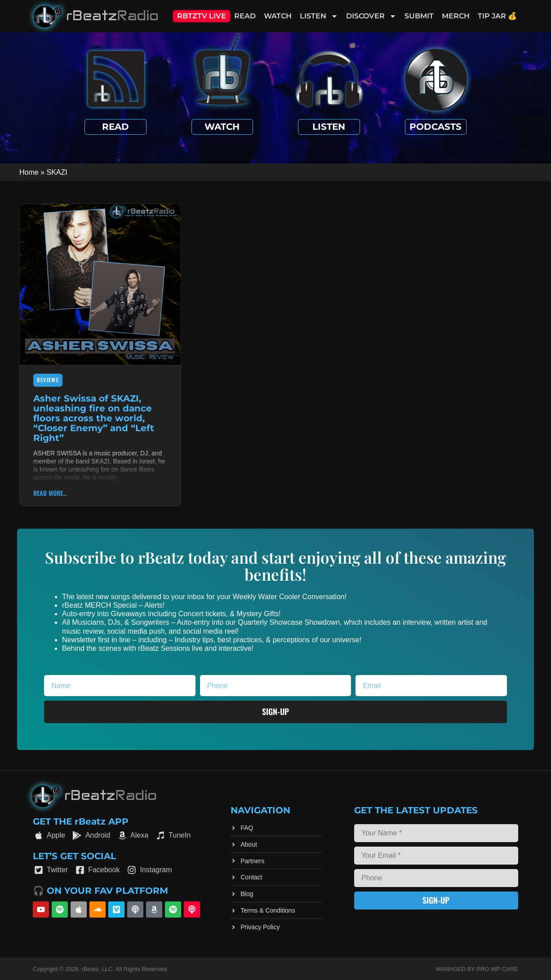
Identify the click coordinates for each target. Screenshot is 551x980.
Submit (419, 16)
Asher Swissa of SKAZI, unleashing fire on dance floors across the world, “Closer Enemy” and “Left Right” (94, 418)
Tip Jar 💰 (497, 16)
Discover (371, 16)
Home (29, 172)
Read (245, 16)
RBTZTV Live (202, 16)
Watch (278, 16)
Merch (456, 16)
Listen (319, 16)
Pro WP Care (497, 969)
